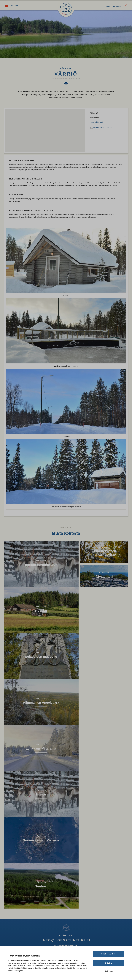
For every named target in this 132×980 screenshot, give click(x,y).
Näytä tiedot (108, 971)
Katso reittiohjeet (96, 123)
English (116, 6)
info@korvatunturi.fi (66, 941)
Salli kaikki (108, 954)
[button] (6, 6)
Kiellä (108, 963)
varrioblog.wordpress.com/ (103, 128)
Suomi (108, 6)
